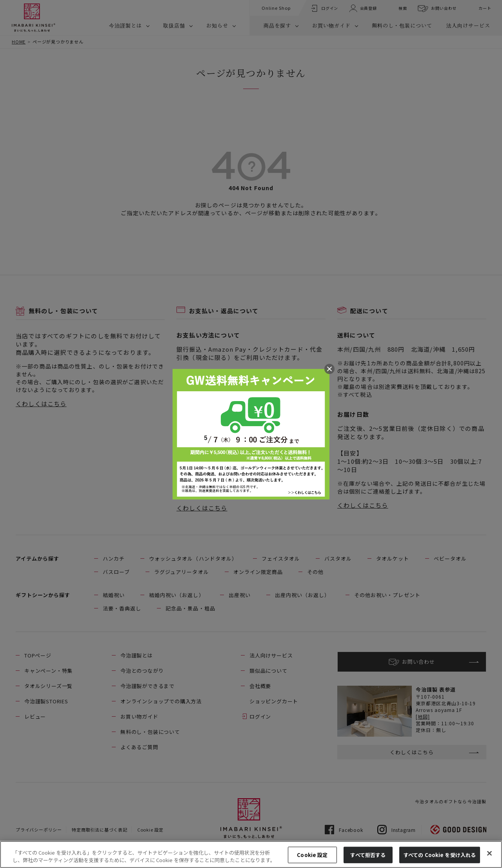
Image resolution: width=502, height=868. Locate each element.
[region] (251, 854)
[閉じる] (489, 853)
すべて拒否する (368, 855)
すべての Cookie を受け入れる (440, 855)
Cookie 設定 (312, 855)
